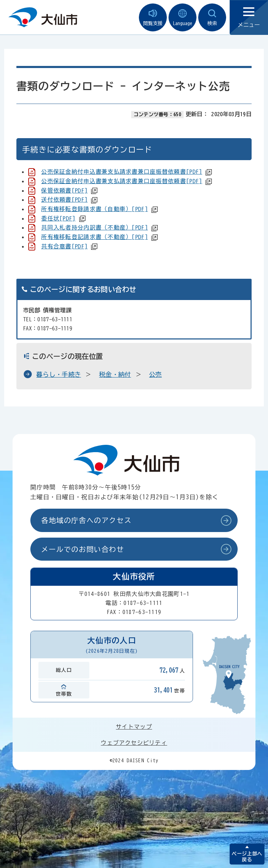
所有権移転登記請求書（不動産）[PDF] (95, 237)
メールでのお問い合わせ (83, 549)
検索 (212, 18)
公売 (155, 374)
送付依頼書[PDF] (64, 200)
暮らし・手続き (59, 374)
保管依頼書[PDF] (64, 190)
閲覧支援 (153, 18)
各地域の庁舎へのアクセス (86, 520)
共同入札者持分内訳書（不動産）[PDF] (95, 227)
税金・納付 (115, 374)
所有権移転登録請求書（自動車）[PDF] (95, 209)
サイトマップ (134, 727)
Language (183, 18)
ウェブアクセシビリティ (134, 743)
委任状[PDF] (58, 218)
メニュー (249, 18)
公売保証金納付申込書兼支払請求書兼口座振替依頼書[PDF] (122, 172)
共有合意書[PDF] (64, 246)
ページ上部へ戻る (247, 857)
